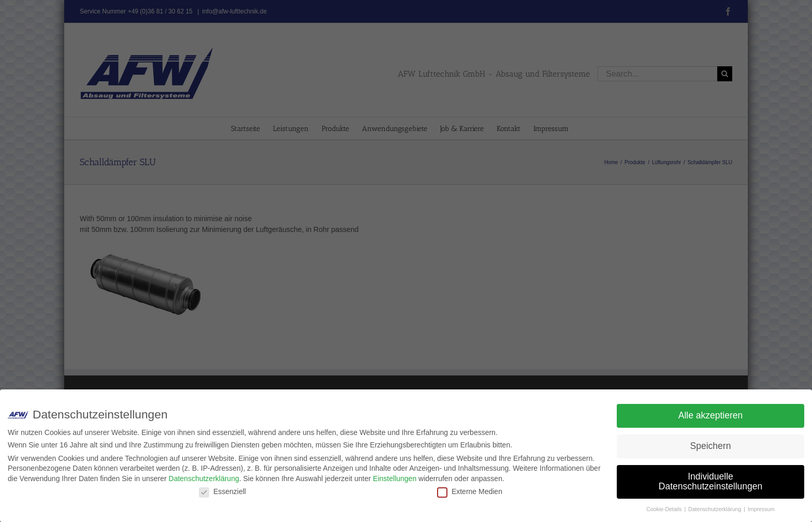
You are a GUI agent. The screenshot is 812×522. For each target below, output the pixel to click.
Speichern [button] (711, 446)
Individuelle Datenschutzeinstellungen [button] (711, 482)
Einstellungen (395, 479)
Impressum (761, 509)
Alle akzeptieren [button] (711, 415)
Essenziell (222, 491)
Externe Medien (470, 491)
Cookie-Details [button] (665, 509)
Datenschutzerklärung (204, 479)
